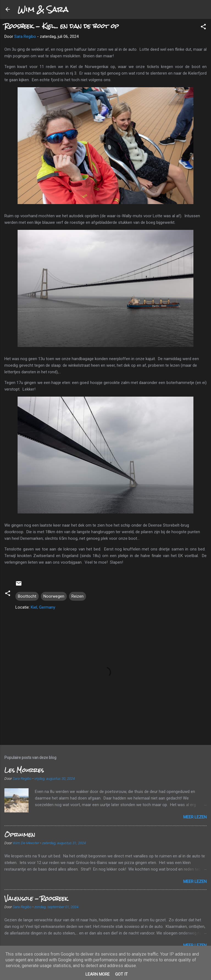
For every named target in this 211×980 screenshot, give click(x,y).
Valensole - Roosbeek (36, 898)
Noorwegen (54, 596)
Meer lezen (195, 817)
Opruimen (20, 834)
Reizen (77, 596)
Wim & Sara (43, 9)
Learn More (98, 974)
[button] (203, 28)
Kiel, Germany (43, 607)
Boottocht (27, 596)
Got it (121, 974)
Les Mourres (24, 770)
